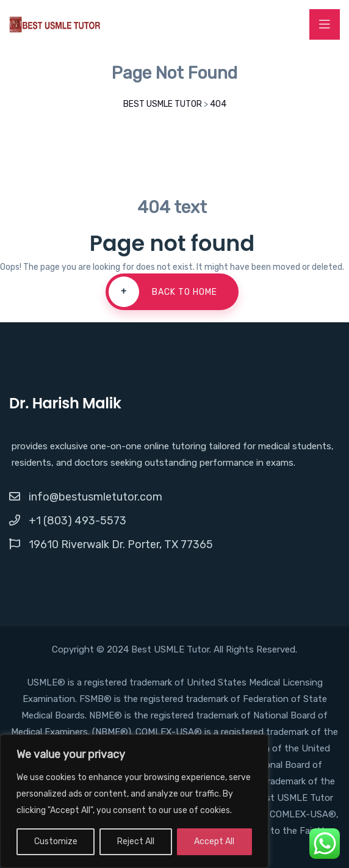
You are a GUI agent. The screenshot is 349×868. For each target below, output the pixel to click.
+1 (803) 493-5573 (77, 521)
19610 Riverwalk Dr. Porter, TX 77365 (121, 544)
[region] (134, 801)
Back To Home (163, 292)
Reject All (136, 841)
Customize (56, 841)
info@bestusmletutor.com (95, 497)
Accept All (214, 841)
